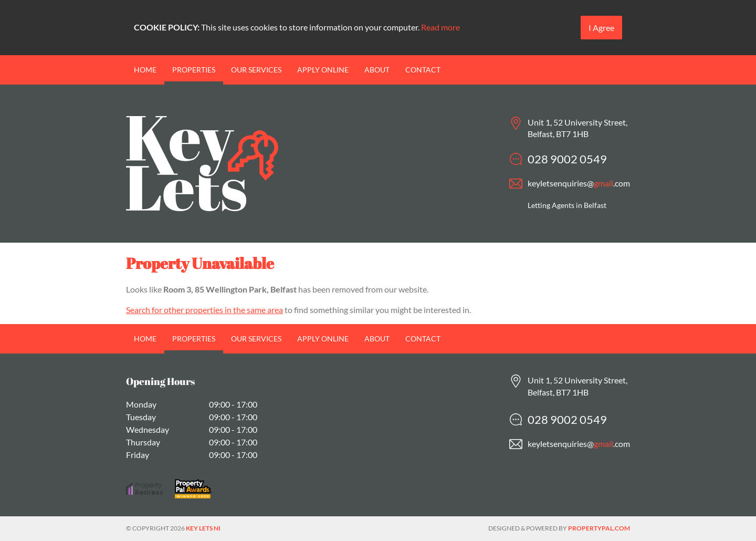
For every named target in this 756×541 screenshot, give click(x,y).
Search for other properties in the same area (204, 310)
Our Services (256, 70)
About (377, 70)
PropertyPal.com (599, 528)
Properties (194, 70)
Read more (440, 27)
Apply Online (323, 70)
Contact (423, 70)
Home (145, 70)
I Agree (601, 28)
